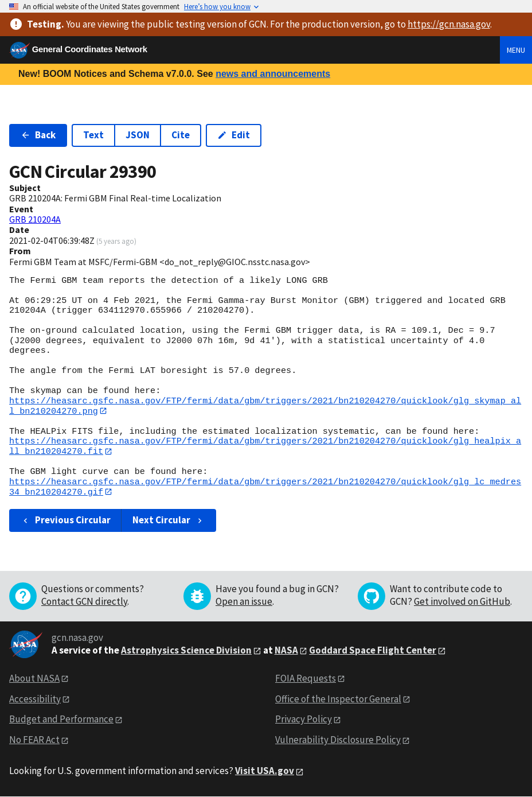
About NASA (34, 679)
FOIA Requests (306, 679)
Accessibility (35, 699)
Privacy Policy (304, 720)
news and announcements (273, 74)
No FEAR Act (34, 741)
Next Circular (169, 521)
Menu (516, 50)
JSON (138, 135)
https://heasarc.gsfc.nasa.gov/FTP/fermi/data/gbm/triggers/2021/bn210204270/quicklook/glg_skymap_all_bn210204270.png (265, 406)
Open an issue (244, 602)
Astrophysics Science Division (186, 651)
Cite (181, 135)
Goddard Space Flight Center (373, 651)
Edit (234, 135)
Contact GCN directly (84, 602)
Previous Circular (66, 521)
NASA (286, 651)
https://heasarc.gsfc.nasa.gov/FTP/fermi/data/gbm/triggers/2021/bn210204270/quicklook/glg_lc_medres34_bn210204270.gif (265, 487)
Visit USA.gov (265, 772)
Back (38, 135)
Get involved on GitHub (462, 602)
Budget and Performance (61, 720)
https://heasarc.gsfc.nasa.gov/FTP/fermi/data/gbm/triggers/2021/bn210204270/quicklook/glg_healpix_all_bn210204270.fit (265, 447)
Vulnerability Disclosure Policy (338, 741)
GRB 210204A (35, 219)
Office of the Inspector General (338, 699)
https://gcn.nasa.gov (449, 24)
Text (93, 135)
